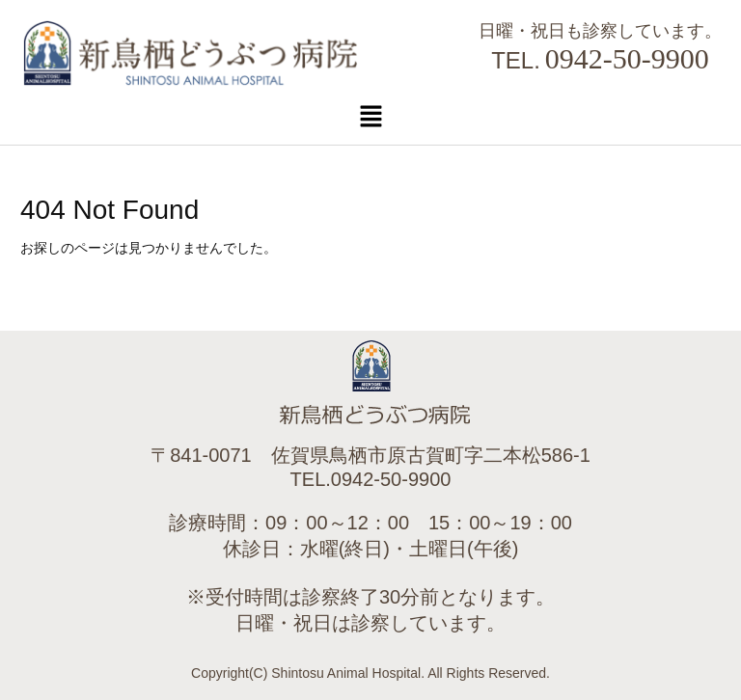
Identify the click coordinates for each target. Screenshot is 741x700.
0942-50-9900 (627, 58)
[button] (370, 116)
